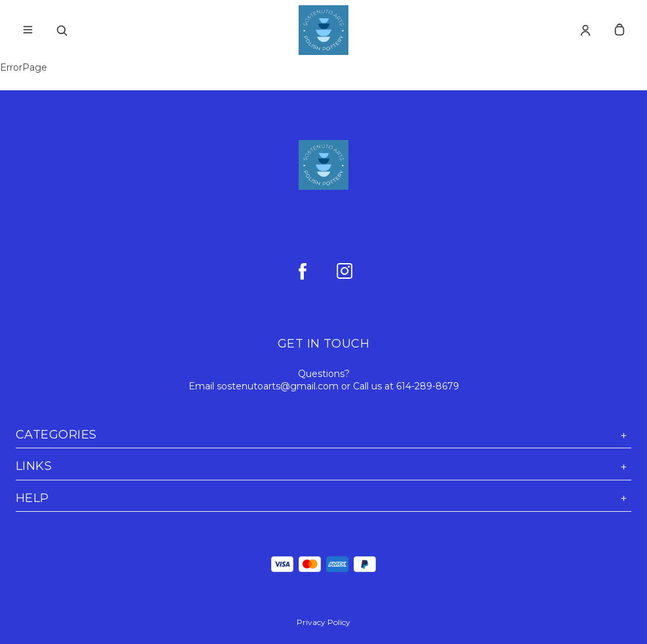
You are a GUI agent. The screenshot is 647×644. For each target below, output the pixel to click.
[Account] (585, 30)
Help (323, 498)
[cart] (619, 30)
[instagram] (344, 271)
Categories (323, 435)
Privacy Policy (323, 622)
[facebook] (303, 271)
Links (323, 466)
